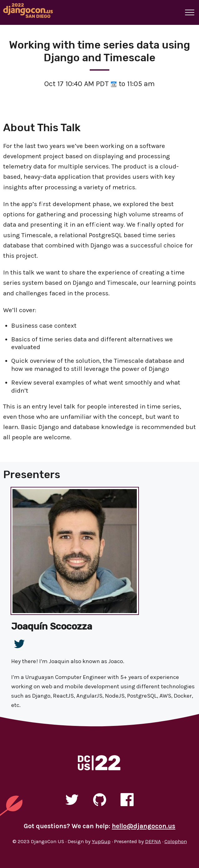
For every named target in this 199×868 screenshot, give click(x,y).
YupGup (101, 841)
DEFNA (153, 841)
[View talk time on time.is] (114, 84)
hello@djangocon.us (144, 826)
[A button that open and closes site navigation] (190, 12)
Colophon (176, 841)
